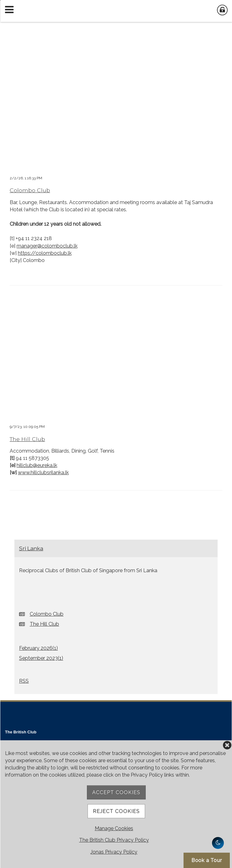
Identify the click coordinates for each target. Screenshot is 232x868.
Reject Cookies (116, 811)
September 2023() (41, 658)
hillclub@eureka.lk (37, 465)
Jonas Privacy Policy (114, 852)
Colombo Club (30, 190)
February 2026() (38, 648)
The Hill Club (27, 439)
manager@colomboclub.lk (47, 246)
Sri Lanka (31, 548)
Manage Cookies (114, 828)
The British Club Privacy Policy (114, 840)
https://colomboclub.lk (45, 253)
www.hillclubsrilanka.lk (43, 473)
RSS (24, 681)
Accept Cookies (116, 792)
